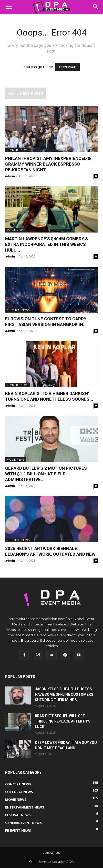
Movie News (15, 230)
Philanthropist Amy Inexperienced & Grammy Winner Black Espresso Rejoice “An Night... (48, 164)
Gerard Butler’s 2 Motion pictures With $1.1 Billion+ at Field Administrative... (46, 474)
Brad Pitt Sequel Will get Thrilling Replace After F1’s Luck (63, 721)
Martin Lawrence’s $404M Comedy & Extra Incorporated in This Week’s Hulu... (47, 244)
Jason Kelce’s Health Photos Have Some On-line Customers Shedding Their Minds (64, 694)
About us (51, 853)
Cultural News (18, 310)
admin (10, 176)
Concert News (17, 150)
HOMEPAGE (68, 67)
